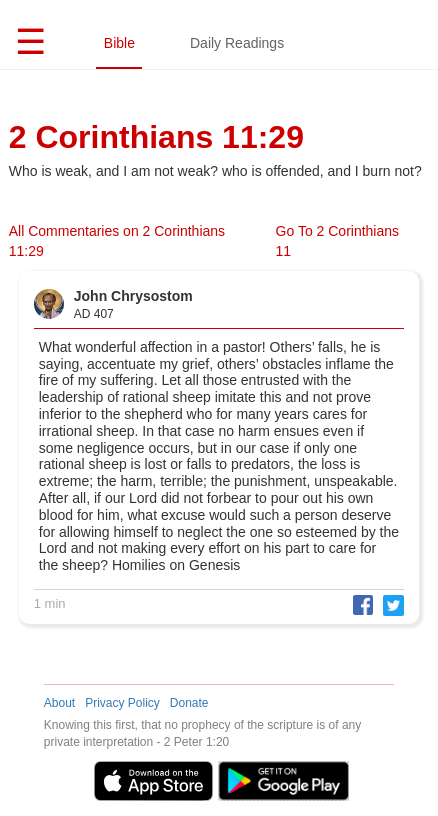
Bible (119, 43)
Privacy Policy (122, 703)
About (59, 703)
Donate (189, 703)
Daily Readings (237, 43)
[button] (358, 604)
